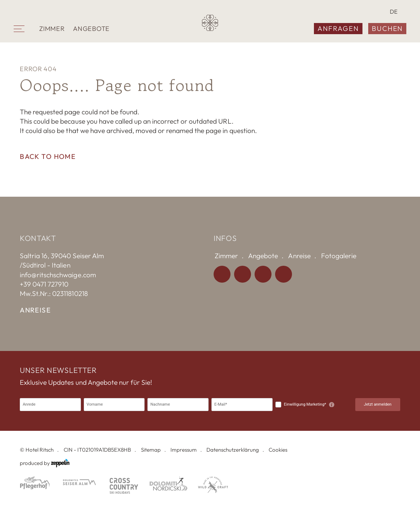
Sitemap (151, 450)
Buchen (387, 28)
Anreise (35, 310)
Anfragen (338, 28)
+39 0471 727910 (44, 284)
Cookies (278, 450)
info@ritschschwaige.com (58, 275)
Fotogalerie (339, 256)
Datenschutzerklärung (233, 450)
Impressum (183, 450)
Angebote (91, 29)
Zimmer (52, 29)
